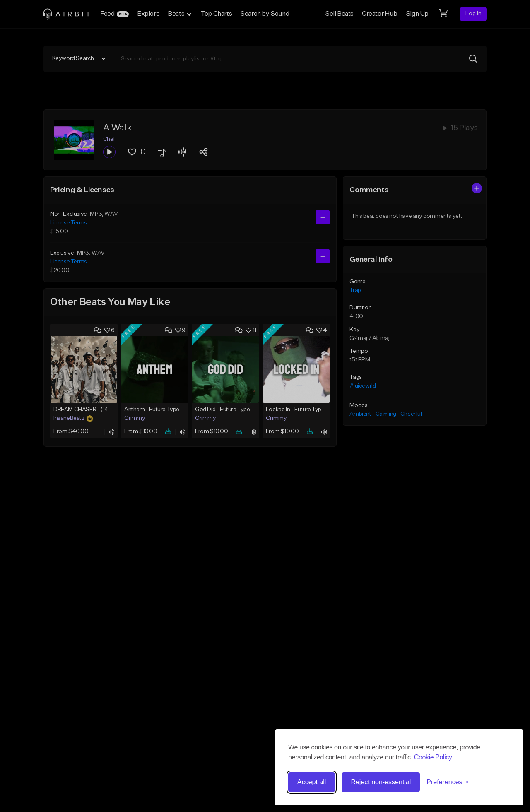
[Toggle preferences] (447, 782)
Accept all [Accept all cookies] (312, 782)
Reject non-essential (381, 782)
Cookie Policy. (434, 757)
